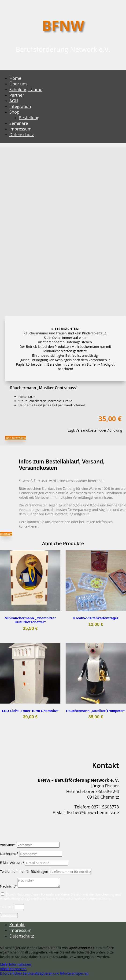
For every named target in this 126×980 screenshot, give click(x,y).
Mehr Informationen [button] (15, 964)
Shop (14, 112)
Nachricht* (8, 886)
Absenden (9, 916)
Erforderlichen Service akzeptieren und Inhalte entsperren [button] (44, 973)
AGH (14, 101)
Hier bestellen (15, 438)
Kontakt (6, 534)
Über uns (18, 84)
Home (15, 78)
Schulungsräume (26, 89)
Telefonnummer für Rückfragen (24, 871)
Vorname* (8, 845)
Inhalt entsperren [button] (13, 969)
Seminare (19, 123)
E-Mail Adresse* (12, 863)
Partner (17, 95)
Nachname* (9, 854)
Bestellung (29, 118)
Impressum (20, 129)
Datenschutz (22, 134)
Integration (20, 106)
